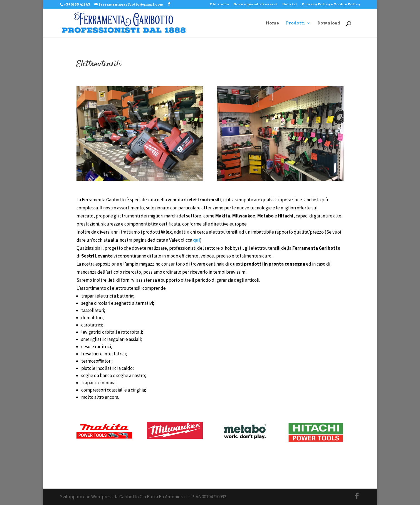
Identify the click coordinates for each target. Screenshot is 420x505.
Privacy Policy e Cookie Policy (331, 4)
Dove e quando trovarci (256, 4)
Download (329, 23)
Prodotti (295, 23)
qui (197, 240)
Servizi (290, 4)
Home (272, 23)
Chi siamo (219, 4)
